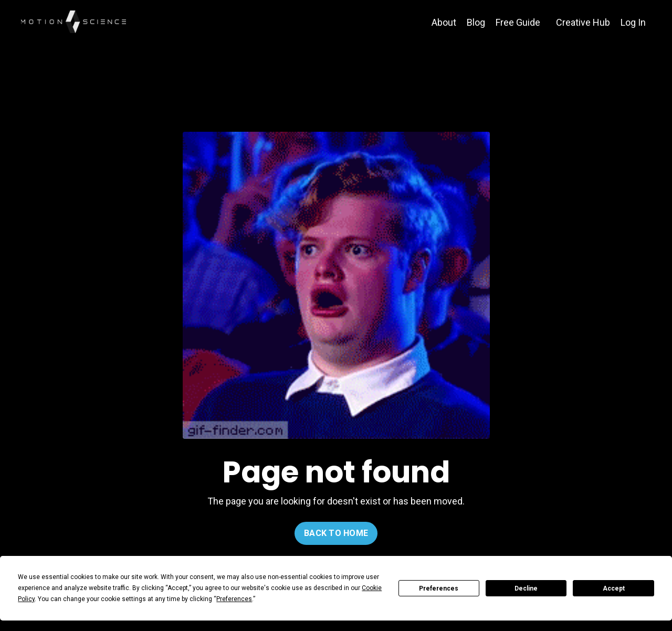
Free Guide (518, 22)
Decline (526, 588)
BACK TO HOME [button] (336, 533)
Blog (476, 22)
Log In (633, 22)
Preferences (439, 588)
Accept (614, 588)
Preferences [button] (234, 599)
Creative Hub (583, 22)
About (444, 22)
